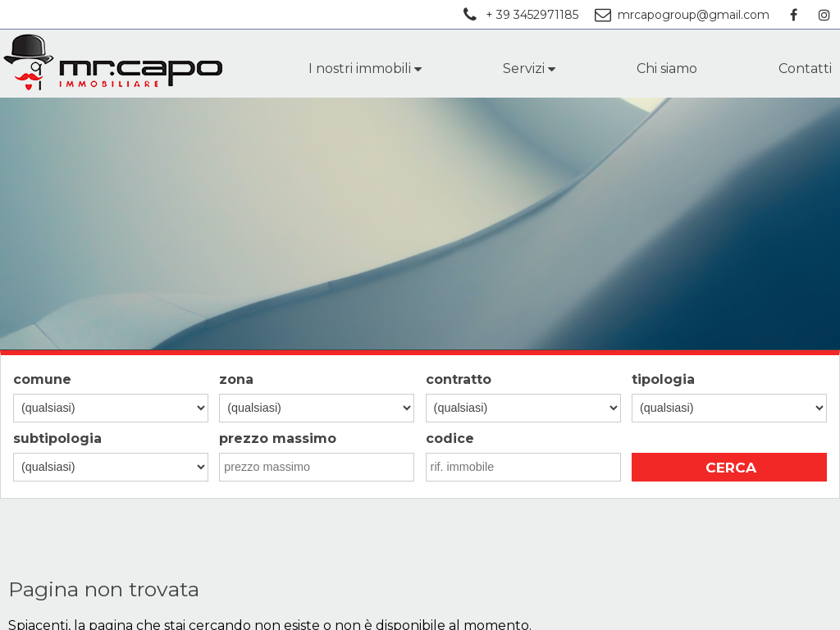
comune (42, 379)
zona (236, 379)
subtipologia (57, 438)
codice (450, 438)
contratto (459, 379)
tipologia (663, 379)
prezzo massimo (278, 438)
